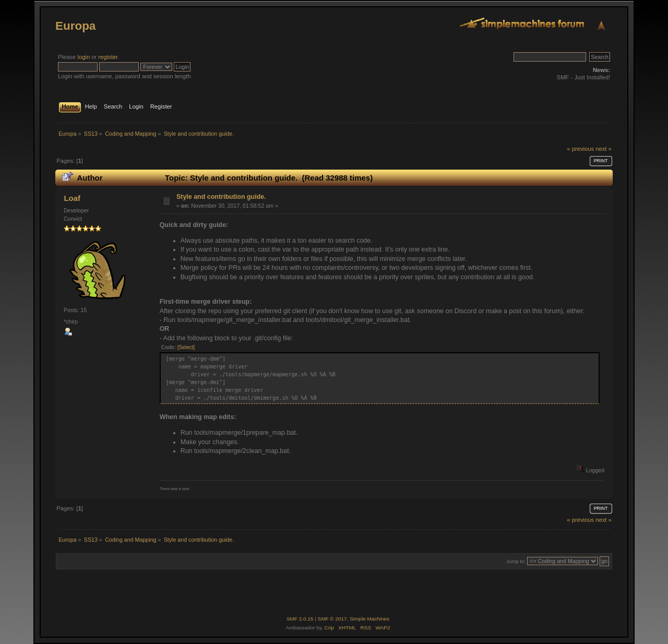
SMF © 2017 (332, 619)
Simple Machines (369, 619)
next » (604, 149)
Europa (75, 26)
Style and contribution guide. (221, 197)
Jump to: (516, 561)
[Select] (186, 347)
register (108, 57)
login (83, 57)
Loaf (72, 198)
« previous (580, 149)
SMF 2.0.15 (300, 619)
